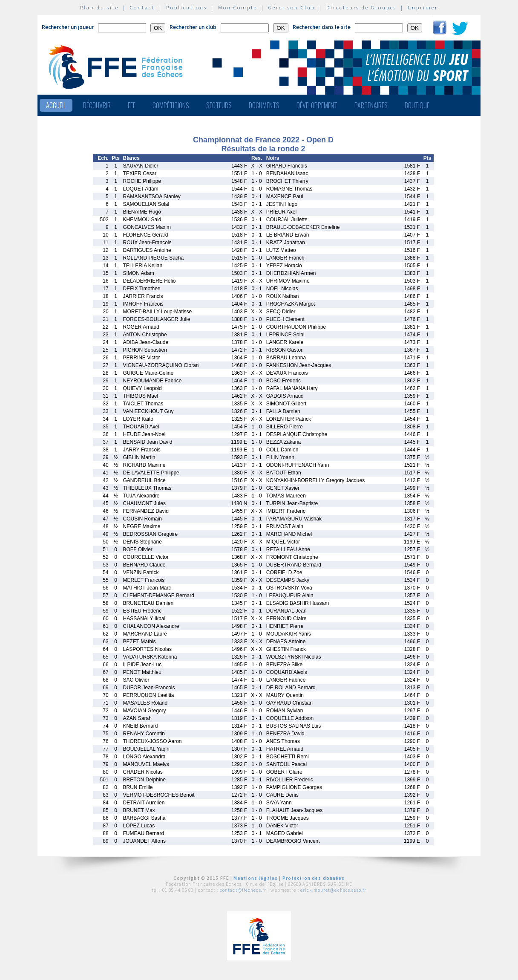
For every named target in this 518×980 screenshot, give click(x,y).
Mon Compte (238, 7)
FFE (132, 105)
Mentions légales (256, 878)
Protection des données (314, 878)
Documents (264, 105)
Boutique (417, 105)
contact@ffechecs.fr (243, 890)
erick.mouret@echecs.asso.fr (333, 890)
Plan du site (99, 7)
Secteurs (219, 105)
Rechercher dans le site (322, 27)
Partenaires (371, 105)
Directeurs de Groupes (361, 7)
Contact (142, 7)
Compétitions (171, 105)
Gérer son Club (292, 7)
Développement (317, 105)
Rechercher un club (193, 27)
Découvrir (97, 105)
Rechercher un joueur (68, 27)
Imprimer (423, 7)
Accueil (56, 105)
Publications (187, 7)
